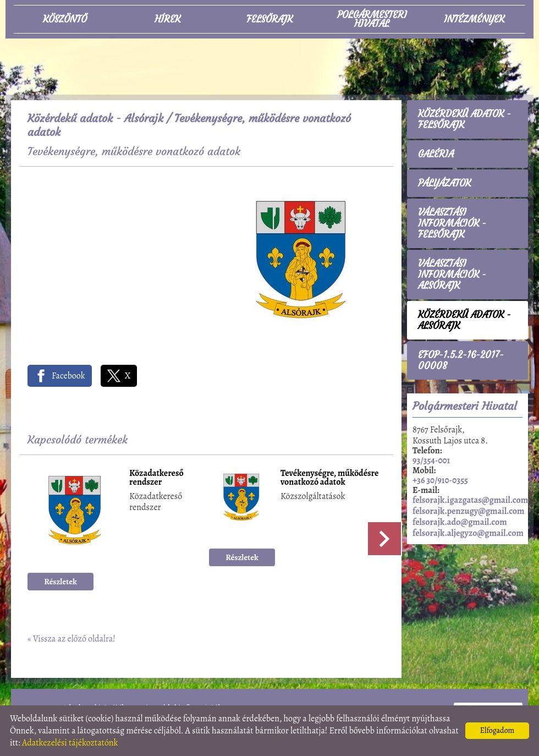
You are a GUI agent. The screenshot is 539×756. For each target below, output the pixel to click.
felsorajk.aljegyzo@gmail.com (468, 533)
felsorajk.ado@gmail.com (460, 522)
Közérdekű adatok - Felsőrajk (464, 119)
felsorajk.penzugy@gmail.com (468, 511)
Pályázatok (444, 183)
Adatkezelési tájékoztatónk (70, 743)
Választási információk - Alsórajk (452, 275)
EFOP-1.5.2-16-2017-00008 (461, 360)
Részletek (61, 582)
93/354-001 (431, 461)
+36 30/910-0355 (440, 480)
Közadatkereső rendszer (156, 478)
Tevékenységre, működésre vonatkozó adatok (330, 478)
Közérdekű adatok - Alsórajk (95, 118)
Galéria (436, 154)
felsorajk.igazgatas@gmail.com (470, 500)
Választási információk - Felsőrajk (452, 223)
